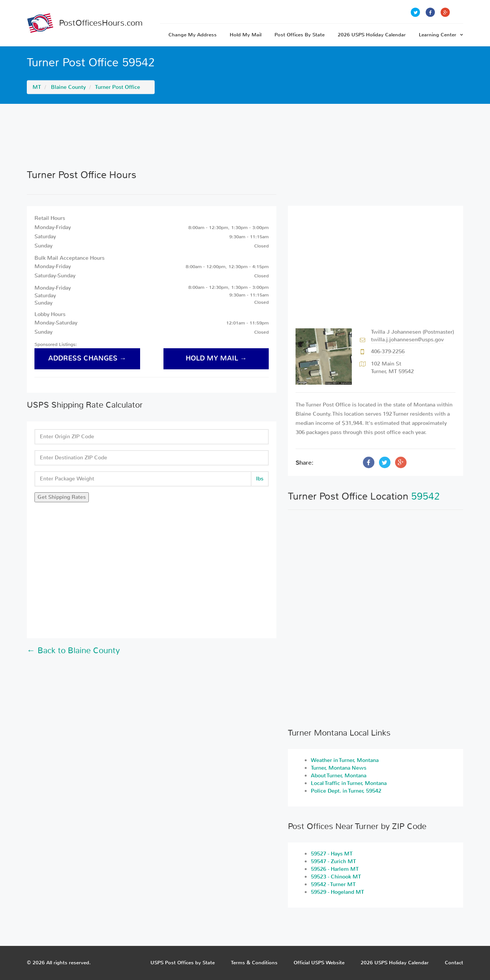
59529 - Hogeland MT (337, 892)
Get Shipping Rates (62, 497)
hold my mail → (216, 358)
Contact (454, 963)
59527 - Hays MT (332, 854)
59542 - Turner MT (333, 884)
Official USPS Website (319, 963)
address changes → (87, 358)
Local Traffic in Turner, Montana (349, 783)
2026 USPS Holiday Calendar (372, 35)
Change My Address (193, 35)
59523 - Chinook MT (336, 877)
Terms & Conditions (254, 963)
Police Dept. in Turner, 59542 (346, 791)
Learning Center (441, 35)
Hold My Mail (246, 35)
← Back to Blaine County (73, 651)
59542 (425, 496)
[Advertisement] (245, 136)
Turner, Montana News (339, 768)
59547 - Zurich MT (333, 861)
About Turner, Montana (339, 776)
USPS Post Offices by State (183, 963)
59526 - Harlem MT (335, 869)
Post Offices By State (300, 35)
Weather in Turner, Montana (345, 760)
